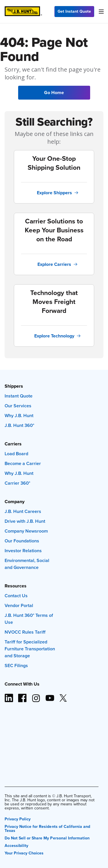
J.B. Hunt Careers (23, 511)
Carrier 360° (17, 483)
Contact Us (16, 596)
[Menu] (101, 12)
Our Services (18, 406)
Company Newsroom (26, 531)
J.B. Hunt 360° (19, 425)
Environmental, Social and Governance (27, 564)
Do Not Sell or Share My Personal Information (47, 838)
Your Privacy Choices (24, 853)
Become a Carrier (23, 463)
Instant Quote (19, 396)
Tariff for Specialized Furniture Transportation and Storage (30, 649)
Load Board (16, 454)
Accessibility (16, 845)
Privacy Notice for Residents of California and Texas (47, 828)
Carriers (13, 444)
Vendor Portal (19, 605)
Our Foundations (22, 541)
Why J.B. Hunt (19, 416)
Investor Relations (23, 551)
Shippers (14, 386)
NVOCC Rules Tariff (25, 632)
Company (15, 502)
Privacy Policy (18, 818)
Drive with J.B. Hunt (25, 521)
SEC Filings (16, 666)
